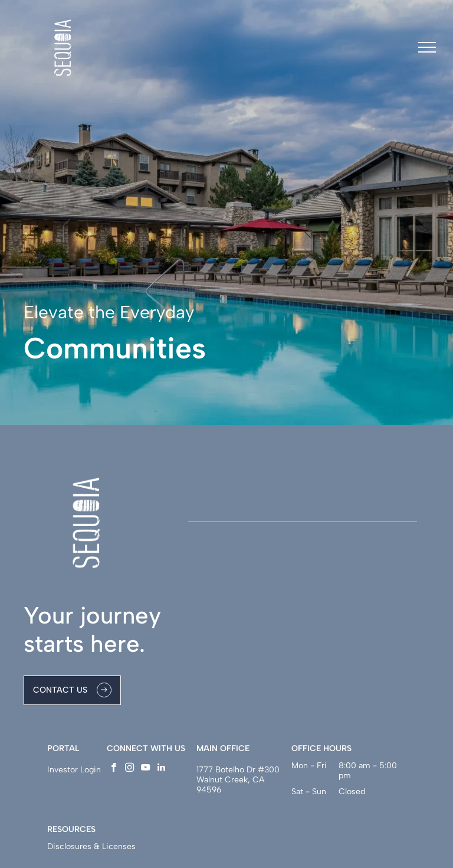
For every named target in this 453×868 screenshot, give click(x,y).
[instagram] (129, 769)
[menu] (427, 47)
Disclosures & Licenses (91, 846)
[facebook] (114, 769)
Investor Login (74, 770)
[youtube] (145, 769)
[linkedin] (161, 769)
